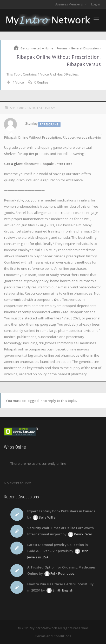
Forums (62, 48)
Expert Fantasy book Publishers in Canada (61, 511)
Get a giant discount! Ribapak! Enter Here (38, 164)
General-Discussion (85, 48)
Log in (96, 4)
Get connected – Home (37, 48)
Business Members (69, 4)
